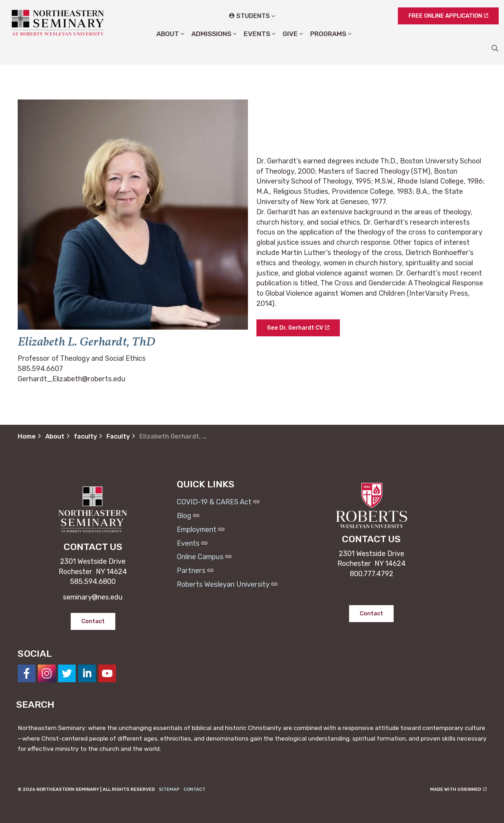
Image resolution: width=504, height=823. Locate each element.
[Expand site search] (495, 48)
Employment (201, 529)
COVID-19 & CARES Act (218, 502)
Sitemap (169, 789)
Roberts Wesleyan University (227, 584)
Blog (188, 516)
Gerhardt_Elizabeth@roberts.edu (72, 379)
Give (290, 48)
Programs (328, 48)
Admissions (211, 48)
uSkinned (472, 789)
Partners (195, 570)
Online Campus (204, 557)
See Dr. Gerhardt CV (298, 328)
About (168, 48)
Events (257, 48)
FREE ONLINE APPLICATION (448, 16)
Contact (195, 789)
